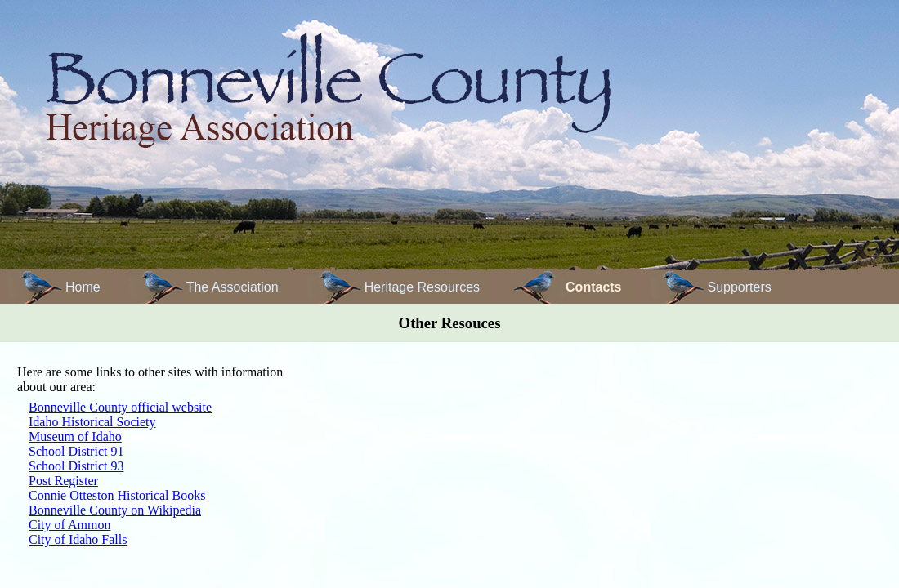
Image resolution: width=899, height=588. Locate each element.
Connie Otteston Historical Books (117, 495)
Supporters (740, 287)
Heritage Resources (422, 287)
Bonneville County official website (120, 407)
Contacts (593, 287)
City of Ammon (69, 525)
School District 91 (76, 451)
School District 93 (76, 466)
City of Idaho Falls (78, 539)
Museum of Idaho (75, 437)
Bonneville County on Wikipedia (115, 510)
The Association (233, 287)
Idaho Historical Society (92, 422)
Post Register (63, 481)
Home (83, 287)
